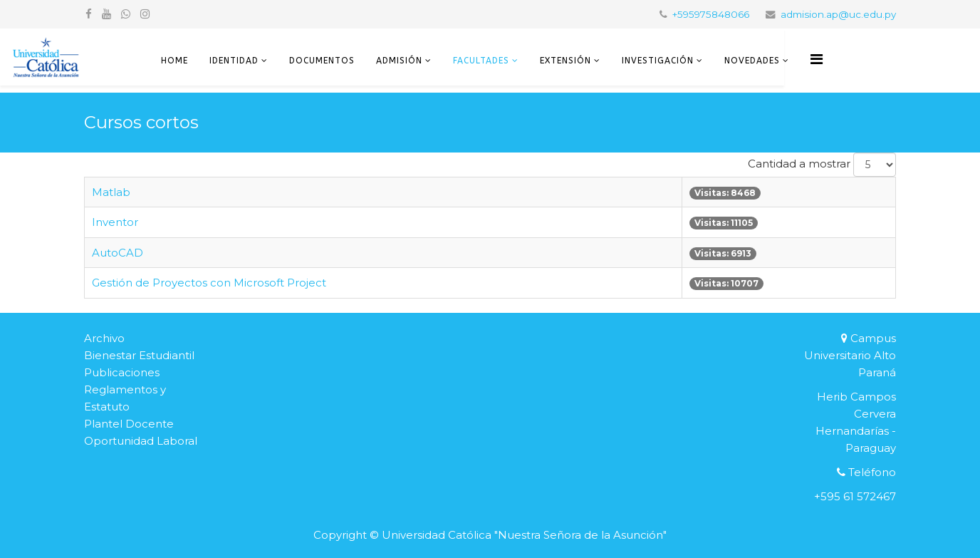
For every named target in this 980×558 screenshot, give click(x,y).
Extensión (565, 61)
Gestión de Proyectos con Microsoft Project (209, 283)
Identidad (234, 61)
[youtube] (106, 14)
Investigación (658, 61)
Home (174, 61)
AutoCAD (118, 253)
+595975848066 (711, 14)
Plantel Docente (129, 424)
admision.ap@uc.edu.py (838, 14)
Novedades (752, 61)
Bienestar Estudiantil (139, 355)
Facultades (481, 61)
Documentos (322, 61)
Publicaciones (122, 372)
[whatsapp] (126, 14)
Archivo (104, 338)
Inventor (115, 222)
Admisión (399, 61)
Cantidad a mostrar (799, 164)
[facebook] (89, 14)
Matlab (111, 192)
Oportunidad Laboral (141, 441)
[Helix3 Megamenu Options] (817, 60)
